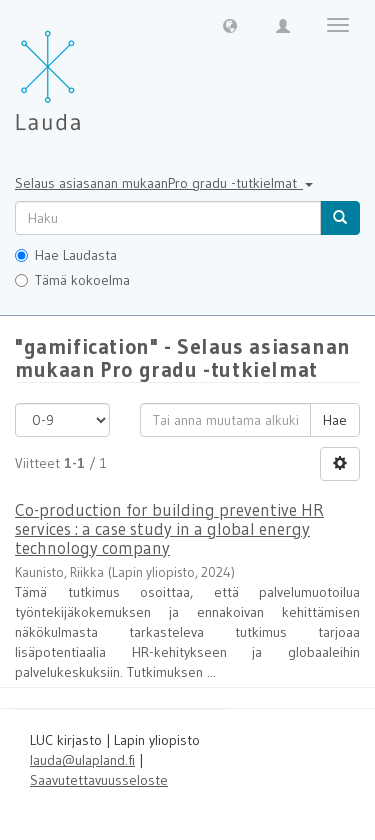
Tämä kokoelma (72, 280)
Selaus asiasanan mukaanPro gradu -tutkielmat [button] (164, 183)
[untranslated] (168, 218)
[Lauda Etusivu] (90, 70)
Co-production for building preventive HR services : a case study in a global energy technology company (169, 528)
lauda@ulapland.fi (82, 760)
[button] (230, 25)
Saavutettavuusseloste (99, 780)
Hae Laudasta (66, 255)
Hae (335, 420)
